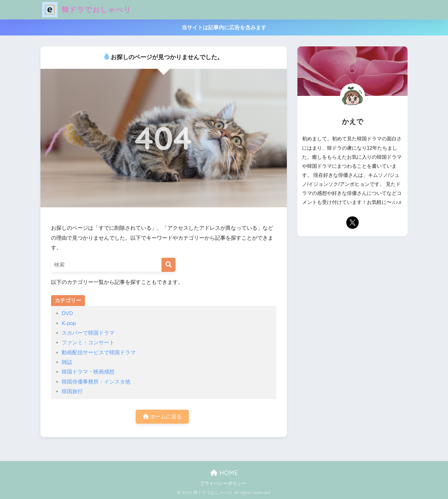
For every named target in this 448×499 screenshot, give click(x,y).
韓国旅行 (72, 391)
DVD (67, 313)
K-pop (69, 323)
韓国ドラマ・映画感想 (88, 372)
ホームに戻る (162, 417)
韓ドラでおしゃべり (87, 9)
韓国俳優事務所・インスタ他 (96, 382)
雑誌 (67, 362)
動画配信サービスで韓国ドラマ (99, 353)
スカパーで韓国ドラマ (88, 333)
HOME (224, 473)
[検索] (168, 265)
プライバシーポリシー (223, 483)
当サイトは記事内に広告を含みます (224, 28)
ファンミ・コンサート (88, 343)
